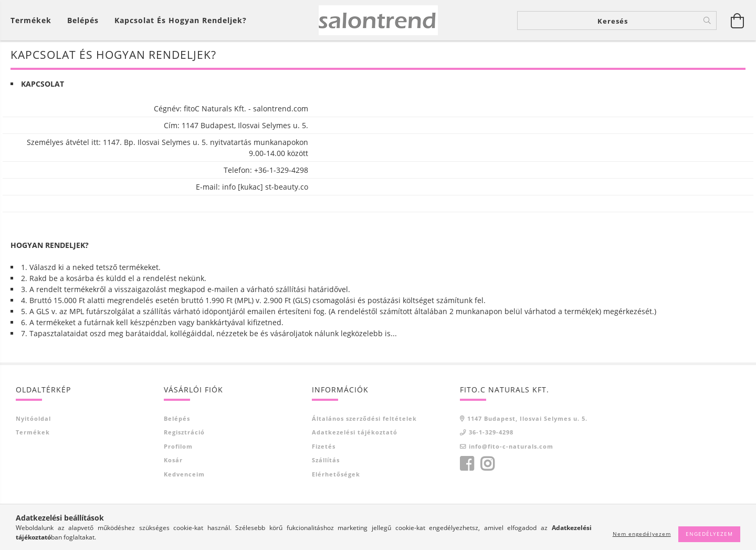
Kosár (173, 460)
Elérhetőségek (336, 474)
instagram (487, 464)
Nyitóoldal (33, 418)
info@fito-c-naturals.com (511, 446)
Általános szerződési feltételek (364, 418)
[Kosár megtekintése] (34, 20)
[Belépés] (83, 20)
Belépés (177, 418)
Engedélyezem (709, 534)
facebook (467, 464)
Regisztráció (184, 432)
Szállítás (326, 460)
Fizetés (324, 446)
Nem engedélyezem (642, 534)
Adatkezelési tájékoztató (355, 432)
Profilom (178, 446)
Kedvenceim (184, 474)
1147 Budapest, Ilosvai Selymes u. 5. (527, 418)
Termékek (33, 432)
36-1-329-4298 (491, 432)
